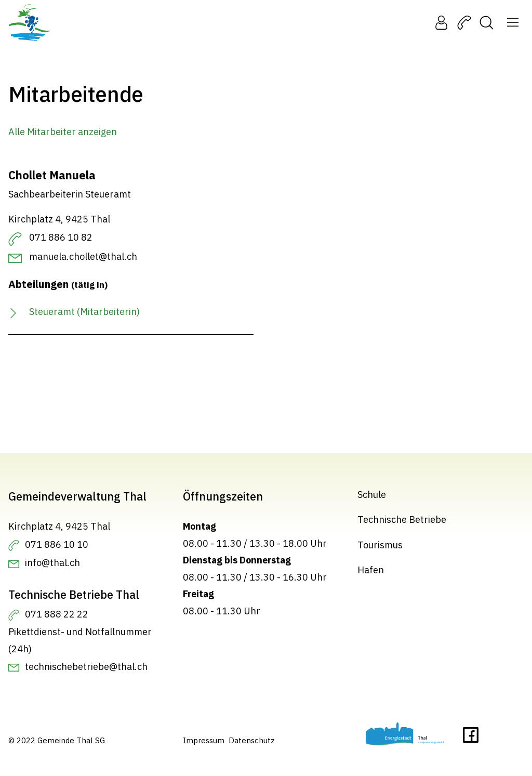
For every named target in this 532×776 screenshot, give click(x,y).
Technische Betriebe (402, 519)
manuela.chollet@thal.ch (83, 257)
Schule (372, 495)
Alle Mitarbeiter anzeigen (63, 132)
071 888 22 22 (57, 614)
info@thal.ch (52, 563)
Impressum (204, 740)
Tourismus (380, 545)
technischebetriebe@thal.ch (86, 667)
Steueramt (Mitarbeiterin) (84, 312)
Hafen (371, 570)
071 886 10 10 (57, 544)
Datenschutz (252, 740)
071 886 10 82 (61, 237)
